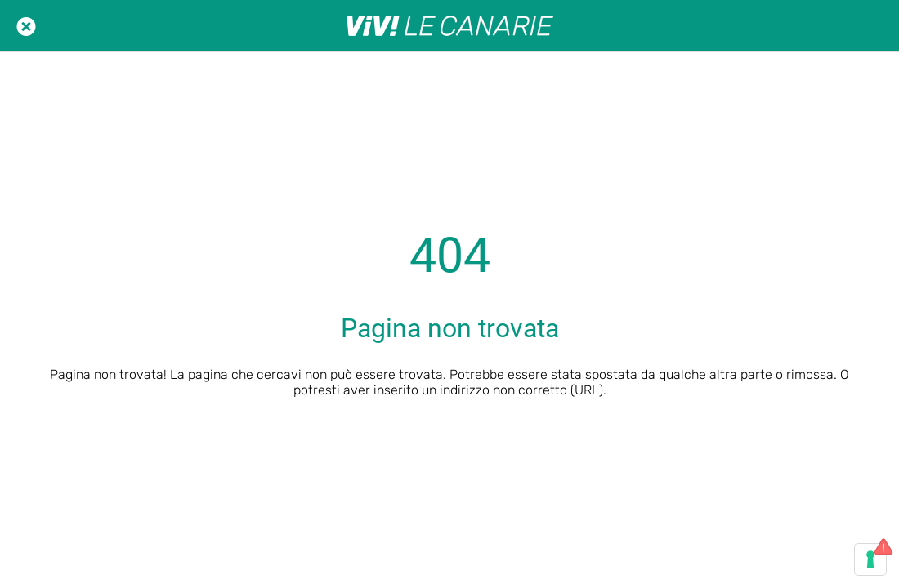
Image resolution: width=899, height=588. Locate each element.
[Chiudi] (26, 26)
